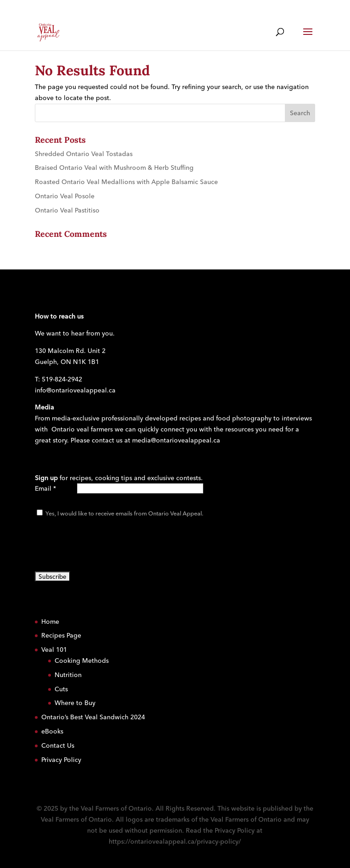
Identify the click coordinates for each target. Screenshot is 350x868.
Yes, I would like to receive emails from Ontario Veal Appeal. (124, 513)
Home (50, 622)
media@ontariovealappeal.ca (176, 440)
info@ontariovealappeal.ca (75, 390)
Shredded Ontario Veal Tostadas (84, 154)
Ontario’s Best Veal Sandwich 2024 (93, 717)
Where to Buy (75, 703)
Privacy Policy (61, 760)
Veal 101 (54, 650)
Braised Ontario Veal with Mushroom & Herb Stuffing (114, 168)
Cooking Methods (82, 661)
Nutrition (68, 675)
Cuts (61, 689)
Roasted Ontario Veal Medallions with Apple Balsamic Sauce (126, 182)
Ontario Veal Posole (65, 196)
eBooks (52, 731)
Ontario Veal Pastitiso (67, 210)
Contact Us (58, 745)
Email (45, 488)
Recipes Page (61, 635)
